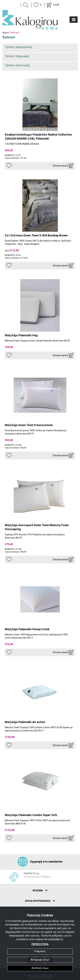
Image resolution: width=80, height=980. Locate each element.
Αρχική (6, 33)
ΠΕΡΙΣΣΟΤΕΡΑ (40, 944)
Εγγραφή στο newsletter (40, 862)
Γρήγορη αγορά (63, 166)
